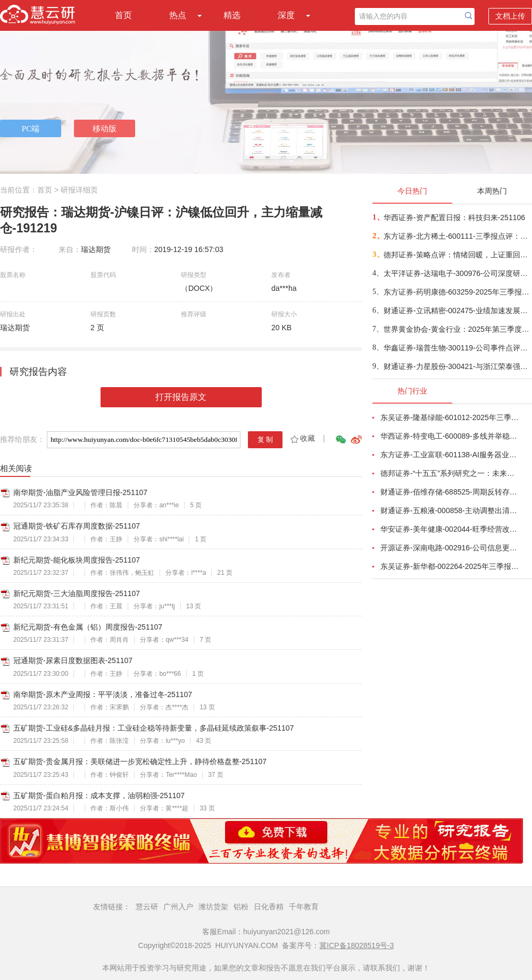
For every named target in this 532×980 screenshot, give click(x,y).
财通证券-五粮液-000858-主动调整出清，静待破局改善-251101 (450, 510)
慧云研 (147, 907)
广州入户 (178, 907)
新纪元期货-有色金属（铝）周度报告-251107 (88, 627)
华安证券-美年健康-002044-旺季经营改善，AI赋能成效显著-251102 (450, 529)
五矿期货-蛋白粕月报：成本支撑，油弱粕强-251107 (99, 795)
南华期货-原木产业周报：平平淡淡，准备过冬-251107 (103, 694)
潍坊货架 (213, 907)
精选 (232, 15)
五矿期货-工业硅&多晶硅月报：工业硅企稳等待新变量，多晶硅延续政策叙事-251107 (153, 728)
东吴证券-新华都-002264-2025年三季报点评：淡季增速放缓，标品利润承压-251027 (450, 566)
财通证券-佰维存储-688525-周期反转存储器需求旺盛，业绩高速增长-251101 (450, 492)
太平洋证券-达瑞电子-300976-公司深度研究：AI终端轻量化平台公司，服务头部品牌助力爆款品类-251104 (457, 273)
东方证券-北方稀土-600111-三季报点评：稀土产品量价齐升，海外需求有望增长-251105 (457, 236)
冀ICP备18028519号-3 (356, 945)
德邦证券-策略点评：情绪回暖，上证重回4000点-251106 (457, 255)
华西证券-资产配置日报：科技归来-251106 (454, 217)
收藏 (302, 438)
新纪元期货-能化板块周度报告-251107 (77, 560)
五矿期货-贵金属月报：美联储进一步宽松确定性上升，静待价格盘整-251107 (140, 761)
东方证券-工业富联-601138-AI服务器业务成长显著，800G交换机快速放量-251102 (450, 455)
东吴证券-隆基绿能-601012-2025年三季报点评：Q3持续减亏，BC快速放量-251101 (450, 417)
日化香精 (269, 907)
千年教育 (304, 907)
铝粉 (241, 907)
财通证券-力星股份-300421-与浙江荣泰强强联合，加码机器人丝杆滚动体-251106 (457, 366)
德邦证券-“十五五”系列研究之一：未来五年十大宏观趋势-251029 (450, 473)
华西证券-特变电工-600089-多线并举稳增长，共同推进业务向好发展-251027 (450, 436)
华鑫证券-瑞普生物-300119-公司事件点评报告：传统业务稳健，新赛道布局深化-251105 (457, 348)
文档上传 (510, 16)
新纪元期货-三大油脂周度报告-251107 (77, 593)
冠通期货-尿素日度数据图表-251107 (73, 660)
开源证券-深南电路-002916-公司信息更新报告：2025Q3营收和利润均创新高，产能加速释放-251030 (450, 548)
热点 (178, 15)
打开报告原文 (181, 397)
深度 (286, 15)
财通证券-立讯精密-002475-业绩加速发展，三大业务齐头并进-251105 (457, 311)
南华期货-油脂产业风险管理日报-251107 (80, 492)
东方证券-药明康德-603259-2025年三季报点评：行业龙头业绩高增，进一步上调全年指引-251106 (457, 292)
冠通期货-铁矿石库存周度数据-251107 (77, 526)
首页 (123, 15)
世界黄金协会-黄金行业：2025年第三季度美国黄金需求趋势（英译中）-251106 (457, 329)
